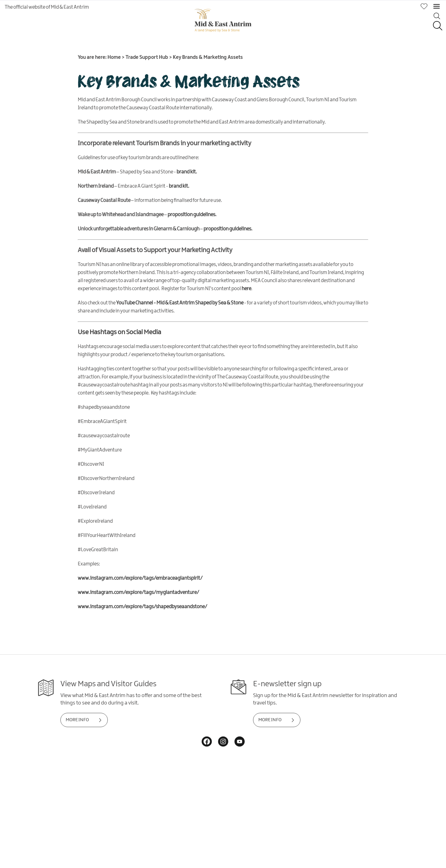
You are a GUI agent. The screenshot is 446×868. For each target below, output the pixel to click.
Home (114, 57)
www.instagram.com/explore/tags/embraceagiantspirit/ (140, 578)
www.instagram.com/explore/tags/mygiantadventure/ (138, 593)
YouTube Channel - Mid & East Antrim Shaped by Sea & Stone (180, 303)
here (246, 289)
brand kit (186, 172)
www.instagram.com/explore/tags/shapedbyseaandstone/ (142, 607)
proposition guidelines (191, 215)
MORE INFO (77, 720)
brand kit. (179, 186)
